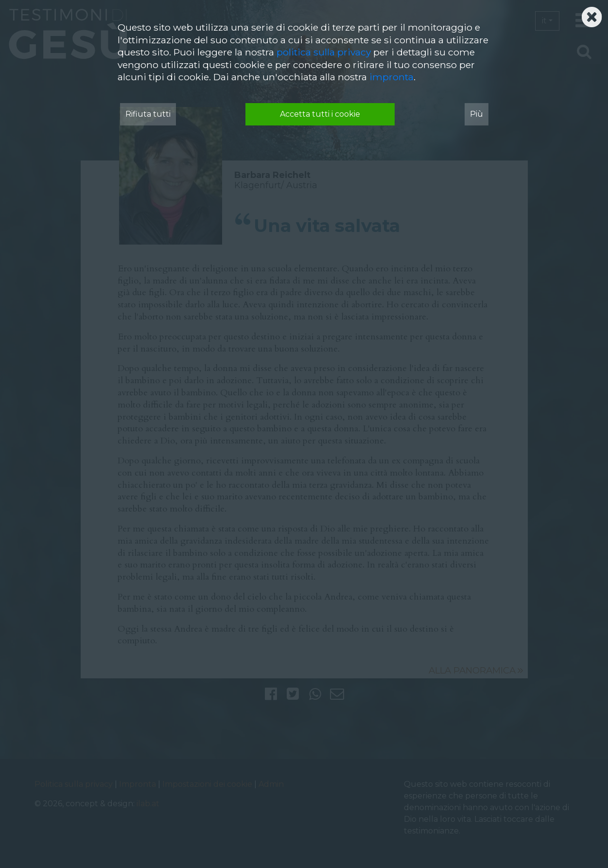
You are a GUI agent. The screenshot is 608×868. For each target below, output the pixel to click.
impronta (391, 77)
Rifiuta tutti (148, 114)
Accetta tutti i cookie (320, 114)
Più (477, 114)
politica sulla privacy (324, 52)
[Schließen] (592, 14)
